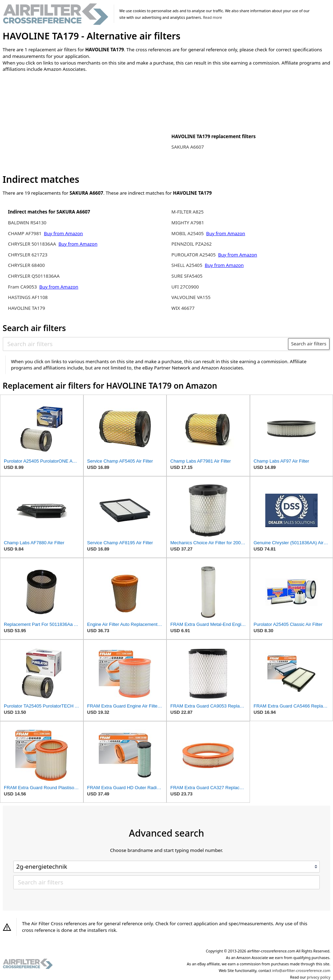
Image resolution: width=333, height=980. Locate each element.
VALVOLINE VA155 (191, 297)
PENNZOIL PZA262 (191, 244)
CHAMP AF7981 (25, 233)
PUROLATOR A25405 (194, 255)
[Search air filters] (146, 344)
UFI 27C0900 (185, 287)
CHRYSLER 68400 (26, 265)
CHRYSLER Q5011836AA (34, 276)
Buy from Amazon (64, 233)
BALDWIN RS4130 (27, 223)
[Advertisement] (60, 124)
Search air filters (309, 344)
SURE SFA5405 (187, 276)
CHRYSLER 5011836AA (32, 244)
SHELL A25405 (187, 265)
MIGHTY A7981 (188, 223)
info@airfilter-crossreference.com (301, 971)
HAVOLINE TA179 (27, 308)
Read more (213, 17)
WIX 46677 (183, 308)
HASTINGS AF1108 (28, 297)
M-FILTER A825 (187, 212)
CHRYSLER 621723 (28, 255)
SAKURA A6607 (188, 147)
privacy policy (319, 977)
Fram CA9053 (23, 287)
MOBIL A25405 (188, 233)
